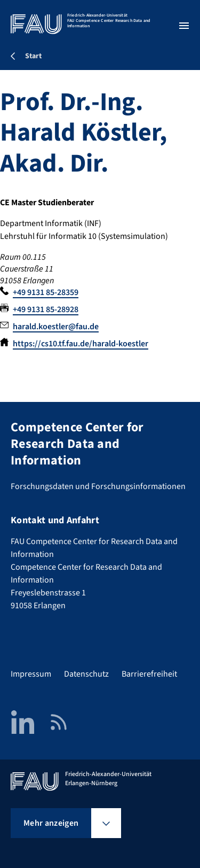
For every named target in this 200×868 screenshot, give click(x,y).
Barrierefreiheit (149, 674)
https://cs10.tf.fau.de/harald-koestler (81, 344)
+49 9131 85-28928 (46, 309)
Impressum (31, 674)
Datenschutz (86, 674)
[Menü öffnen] (184, 26)
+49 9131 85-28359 (46, 292)
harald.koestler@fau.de (56, 327)
